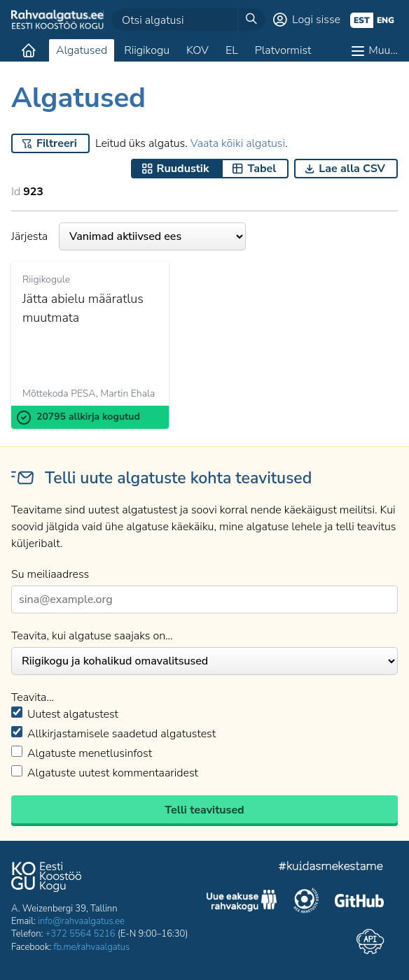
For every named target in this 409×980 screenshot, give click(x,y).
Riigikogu (147, 50)
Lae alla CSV (352, 169)
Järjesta (129, 236)
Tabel (262, 169)
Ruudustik (183, 169)
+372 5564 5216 (81, 934)
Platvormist (283, 50)
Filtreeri (57, 143)
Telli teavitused (204, 810)
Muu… (383, 50)
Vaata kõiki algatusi (238, 143)
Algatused (82, 50)
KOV (197, 50)
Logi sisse (316, 20)
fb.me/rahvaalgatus (91, 947)
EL (232, 50)
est (362, 20)
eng (386, 20)
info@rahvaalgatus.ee (81, 921)
